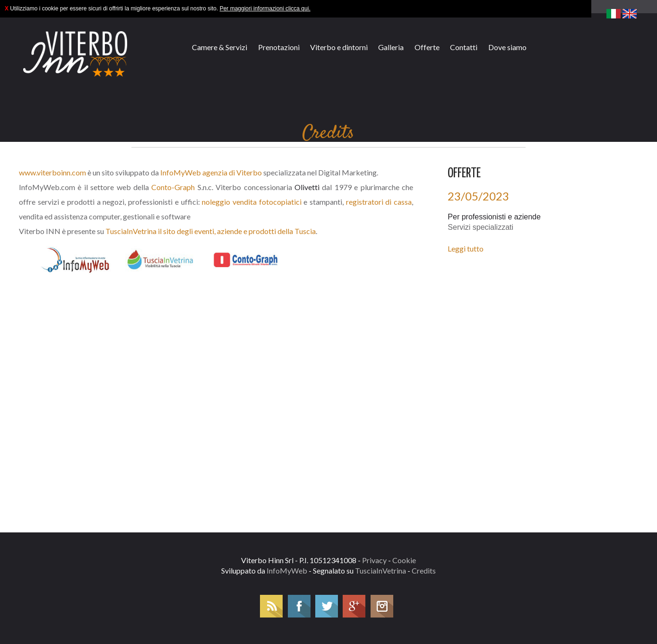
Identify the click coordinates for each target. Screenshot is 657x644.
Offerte (427, 47)
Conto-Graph (173, 187)
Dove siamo (507, 47)
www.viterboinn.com (52, 172)
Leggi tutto (466, 248)
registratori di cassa (379, 202)
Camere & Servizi (220, 47)
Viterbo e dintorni (339, 47)
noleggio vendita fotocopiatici (251, 202)
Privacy (374, 560)
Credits (424, 570)
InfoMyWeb (287, 570)
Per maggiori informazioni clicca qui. (265, 9)
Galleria (391, 47)
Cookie (404, 560)
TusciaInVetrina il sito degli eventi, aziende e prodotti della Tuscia (211, 231)
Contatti (464, 47)
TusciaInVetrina (380, 570)
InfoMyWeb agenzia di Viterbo (211, 172)
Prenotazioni (279, 47)
